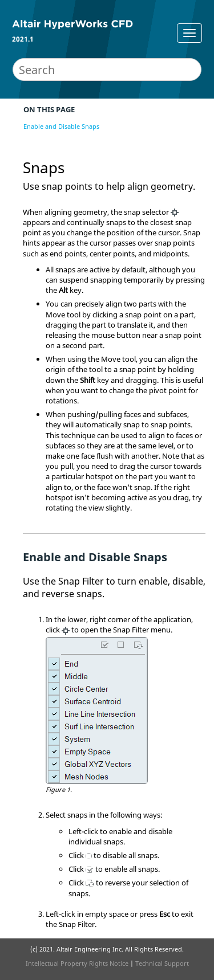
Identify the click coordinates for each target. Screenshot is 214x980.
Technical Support (162, 963)
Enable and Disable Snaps (61, 126)
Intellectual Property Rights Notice (77, 963)
